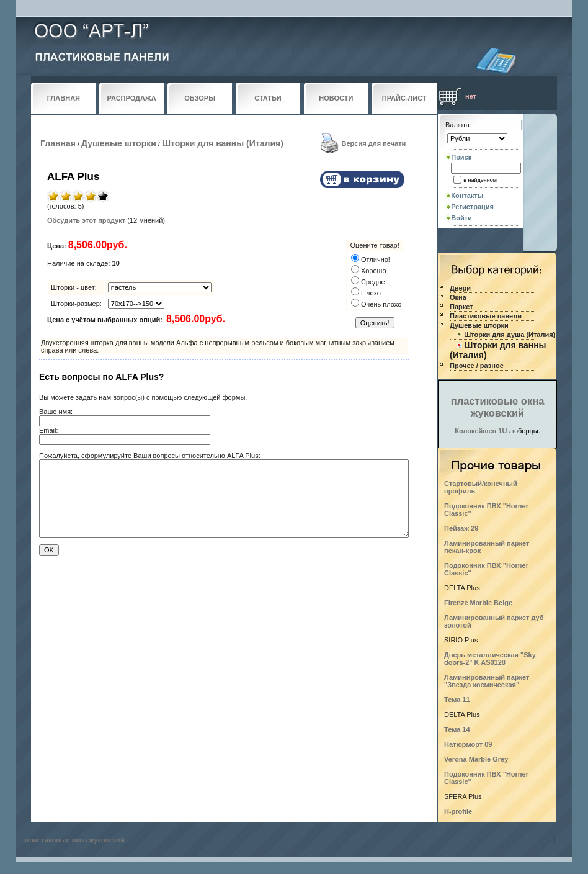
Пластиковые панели (486, 316)
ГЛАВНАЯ (64, 98)
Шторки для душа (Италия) (510, 335)
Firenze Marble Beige (478, 603)
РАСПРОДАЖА (132, 98)
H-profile (458, 811)
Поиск (461, 157)
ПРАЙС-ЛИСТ (404, 98)
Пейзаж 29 (461, 528)
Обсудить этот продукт (86, 220)
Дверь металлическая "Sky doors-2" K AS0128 (490, 659)
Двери (460, 288)
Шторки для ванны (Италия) (223, 143)
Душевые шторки (119, 143)
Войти (461, 218)
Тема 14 (457, 729)
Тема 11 (457, 700)
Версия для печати (374, 143)
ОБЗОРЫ (200, 98)
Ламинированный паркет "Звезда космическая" (487, 681)
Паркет (461, 307)
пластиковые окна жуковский (498, 407)
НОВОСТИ (336, 98)
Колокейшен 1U (481, 431)
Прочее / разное (477, 366)
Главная (58, 143)
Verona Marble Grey (476, 759)
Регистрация (472, 207)
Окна (458, 297)
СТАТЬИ (268, 98)
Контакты (467, 196)
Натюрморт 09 (468, 744)
